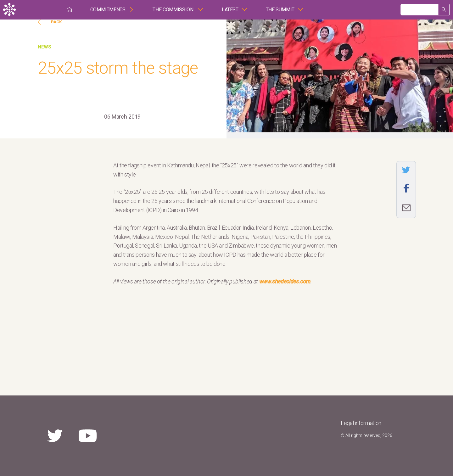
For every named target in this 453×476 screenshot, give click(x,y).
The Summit (280, 10)
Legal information (361, 423)
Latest (230, 10)
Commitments (108, 10)
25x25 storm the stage (118, 68)
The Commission (173, 10)
